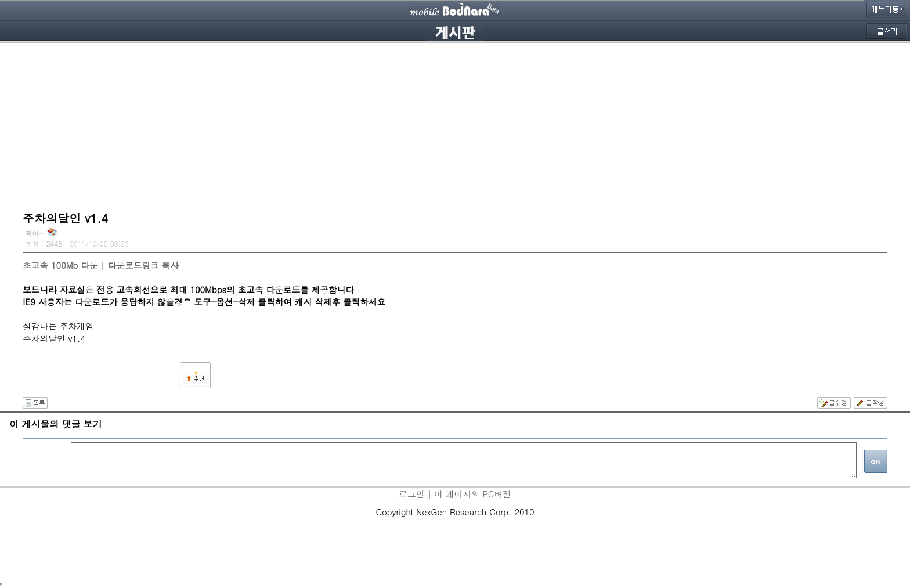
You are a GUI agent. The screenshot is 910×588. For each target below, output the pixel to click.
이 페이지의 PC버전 (472, 494)
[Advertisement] (455, 125)
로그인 (411, 494)
